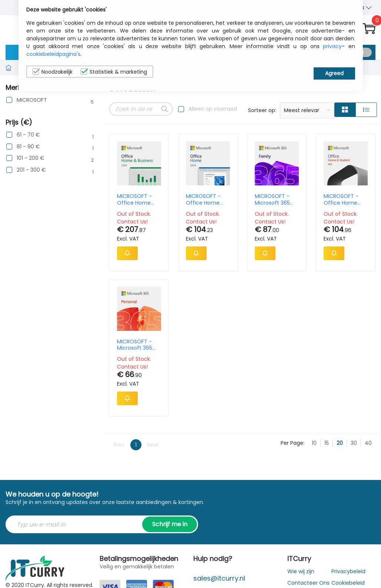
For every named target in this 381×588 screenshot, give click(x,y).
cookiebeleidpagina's (53, 54)
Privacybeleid (348, 571)
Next (153, 445)
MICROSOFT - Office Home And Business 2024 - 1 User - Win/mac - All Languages (136, 199)
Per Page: (293, 443)
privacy (332, 46)
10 (314, 443)
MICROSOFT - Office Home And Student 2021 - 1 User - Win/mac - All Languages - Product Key (342, 199)
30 (354, 443)
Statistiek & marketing (114, 72)
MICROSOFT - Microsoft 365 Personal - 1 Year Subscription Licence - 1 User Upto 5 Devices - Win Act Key (138, 345)
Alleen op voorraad (213, 109)
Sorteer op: (262, 110)
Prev (119, 445)
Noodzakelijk (53, 72)
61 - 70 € (28, 135)
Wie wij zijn (301, 571)
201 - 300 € (31, 170)
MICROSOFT (32, 100)
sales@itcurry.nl (219, 578)
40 (368, 443)
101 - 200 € (31, 158)
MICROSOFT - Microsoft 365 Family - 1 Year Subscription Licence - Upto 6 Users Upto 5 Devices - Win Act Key (276, 199)
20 (340, 443)
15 (327, 443)
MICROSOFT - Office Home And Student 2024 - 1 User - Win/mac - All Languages (205, 199)
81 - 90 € (28, 147)
